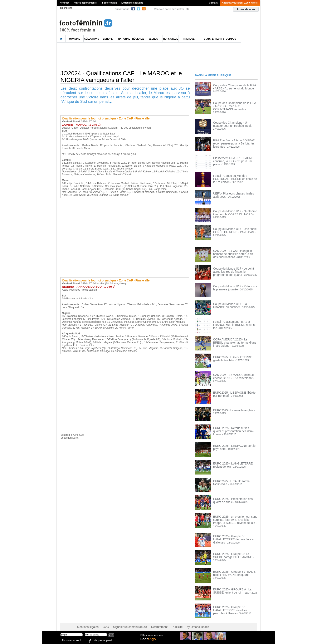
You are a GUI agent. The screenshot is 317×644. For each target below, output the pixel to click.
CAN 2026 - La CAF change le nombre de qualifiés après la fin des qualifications (235, 252)
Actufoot (64, 3)
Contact (213, 3)
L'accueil (62, 39)
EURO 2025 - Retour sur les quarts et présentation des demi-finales (234, 428)
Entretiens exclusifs (132, 3)
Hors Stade (170, 39)
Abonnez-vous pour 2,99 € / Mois (240, 3)
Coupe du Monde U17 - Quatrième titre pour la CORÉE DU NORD (235, 211)
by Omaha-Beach (185, 623)
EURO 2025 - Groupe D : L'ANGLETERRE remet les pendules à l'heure (235, 606)
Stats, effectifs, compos (220, 39)
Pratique (189, 39)
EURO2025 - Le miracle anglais (231, 408)
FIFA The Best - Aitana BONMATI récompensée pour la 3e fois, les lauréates (232, 141)
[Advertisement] (133, 56)
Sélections (92, 39)
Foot (149, 641)
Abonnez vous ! (69, 641)
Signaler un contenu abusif (125, 623)
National (124, 39)
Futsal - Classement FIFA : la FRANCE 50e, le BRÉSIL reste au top (235, 321)
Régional (138, 39)
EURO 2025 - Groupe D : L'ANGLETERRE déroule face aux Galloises (232, 535)
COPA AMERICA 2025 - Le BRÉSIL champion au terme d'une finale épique (235, 339)
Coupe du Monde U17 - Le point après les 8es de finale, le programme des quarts (234, 270)
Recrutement (151, 623)
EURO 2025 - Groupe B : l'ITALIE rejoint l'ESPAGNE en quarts (232, 569)
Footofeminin (109, 3)
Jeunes (153, 39)
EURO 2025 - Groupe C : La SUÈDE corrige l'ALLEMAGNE (233, 552)
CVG (103, 623)
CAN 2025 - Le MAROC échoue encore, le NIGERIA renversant (231, 374)
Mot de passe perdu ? (100, 641)
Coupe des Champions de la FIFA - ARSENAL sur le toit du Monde (233, 87)
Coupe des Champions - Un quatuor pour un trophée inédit (233, 122)
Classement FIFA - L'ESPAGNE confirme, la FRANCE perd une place (234, 158)
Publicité (167, 623)
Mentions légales (87, 623)
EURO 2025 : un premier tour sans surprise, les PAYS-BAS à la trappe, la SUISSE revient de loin (234, 518)
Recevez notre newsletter (169, 9)
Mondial (74, 39)
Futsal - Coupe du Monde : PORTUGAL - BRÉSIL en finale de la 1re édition (235, 175)
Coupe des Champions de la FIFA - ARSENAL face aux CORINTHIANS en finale (235, 106)
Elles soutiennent (152, 637)
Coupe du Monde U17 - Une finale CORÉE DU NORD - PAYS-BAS (232, 228)
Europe (108, 39)
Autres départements (85, 3)
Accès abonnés (246, 9)
